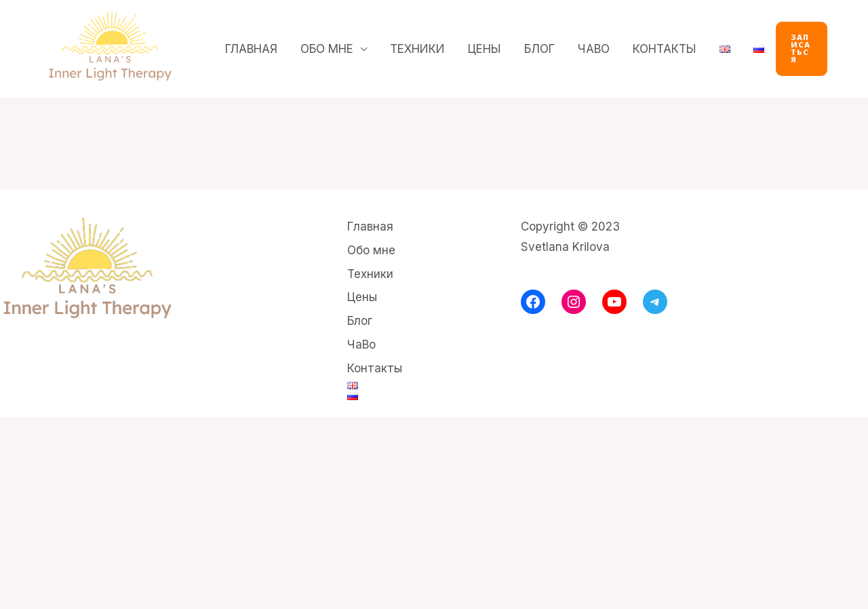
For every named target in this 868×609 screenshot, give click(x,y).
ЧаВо (594, 49)
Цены (485, 49)
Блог (539, 49)
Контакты (665, 49)
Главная (251, 49)
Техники (417, 49)
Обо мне (327, 49)
